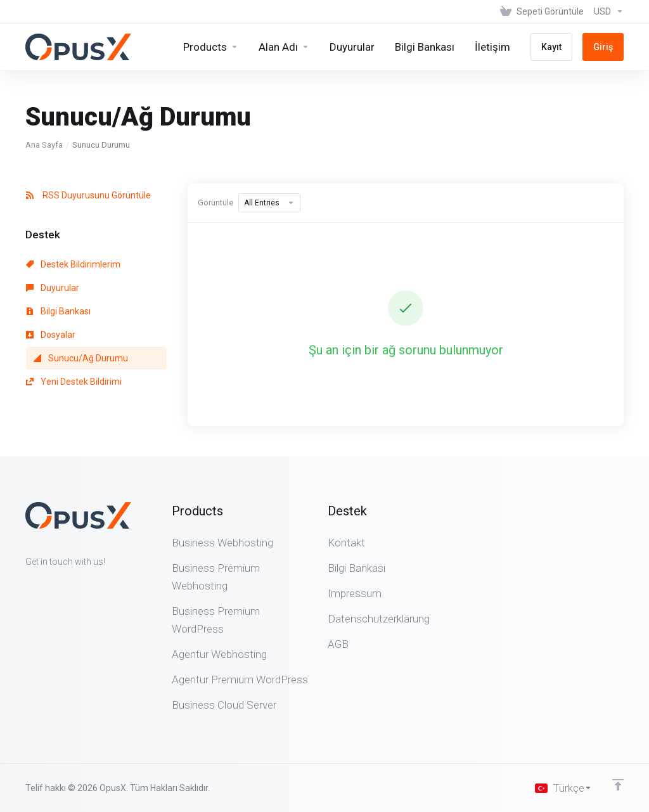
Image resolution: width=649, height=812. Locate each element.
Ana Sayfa (44, 145)
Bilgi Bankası (58, 311)
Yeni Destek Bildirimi (74, 382)
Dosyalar (51, 335)
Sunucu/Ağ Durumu (81, 358)
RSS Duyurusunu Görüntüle (88, 195)
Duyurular (53, 288)
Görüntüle (215, 203)
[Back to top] (618, 785)
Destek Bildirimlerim (73, 264)
